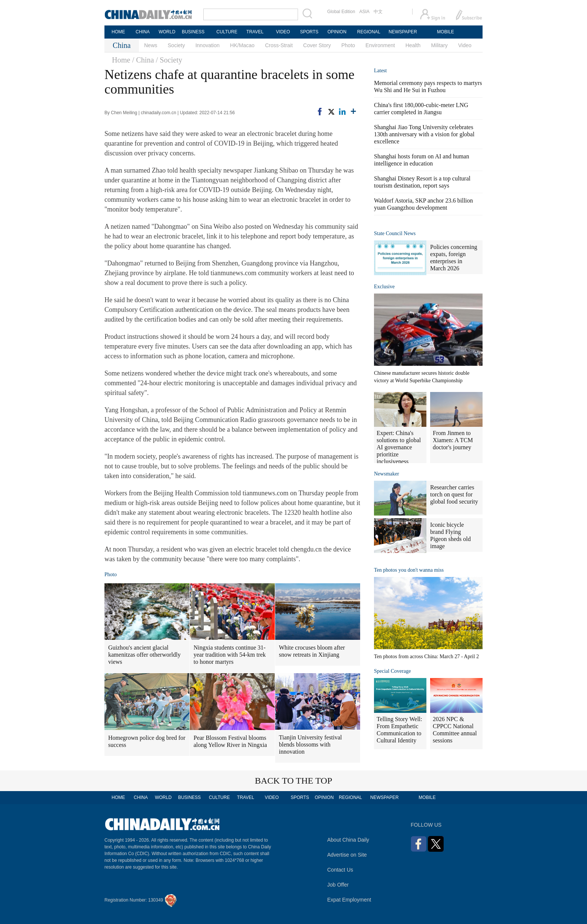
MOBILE (445, 32)
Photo (348, 45)
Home (121, 60)
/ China (143, 60)
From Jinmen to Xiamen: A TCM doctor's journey (453, 440)
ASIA (364, 12)
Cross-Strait (279, 45)
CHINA (142, 32)
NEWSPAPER (402, 32)
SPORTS (309, 32)
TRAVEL (255, 32)
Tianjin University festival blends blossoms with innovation (310, 744)
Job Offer (338, 885)
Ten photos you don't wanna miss (409, 570)
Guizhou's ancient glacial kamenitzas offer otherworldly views (144, 655)
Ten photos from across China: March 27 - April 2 (426, 656)
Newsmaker (387, 474)
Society (176, 45)
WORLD (167, 32)
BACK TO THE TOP (294, 781)
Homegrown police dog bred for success (147, 741)
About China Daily (348, 840)
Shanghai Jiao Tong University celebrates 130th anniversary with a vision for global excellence (424, 134)
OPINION (337, 32)
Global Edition (341, 12)
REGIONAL (369, 32)
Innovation (208, 45)
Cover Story (317, 45)
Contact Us (340, 870)
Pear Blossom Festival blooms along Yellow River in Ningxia (230, 741)
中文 (378, 12)
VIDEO (283, 32)
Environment (380, 45)
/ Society (169, 60)
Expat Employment (349, 900)
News (151, 45)
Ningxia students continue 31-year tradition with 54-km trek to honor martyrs (230, 655)
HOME (118, 32)
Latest (380, 71)
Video (465, 45)
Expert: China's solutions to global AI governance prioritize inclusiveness (399, 447)
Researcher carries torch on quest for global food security (454, 494)
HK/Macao (242, 45)
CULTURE (227, 32)
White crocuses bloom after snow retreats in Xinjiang (312, 651)
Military (439, 45)
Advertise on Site (347, 855)
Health (413, 45)
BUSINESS (193, 32)
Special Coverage (392, 671)
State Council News (395, 233)
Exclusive (384, 287)
